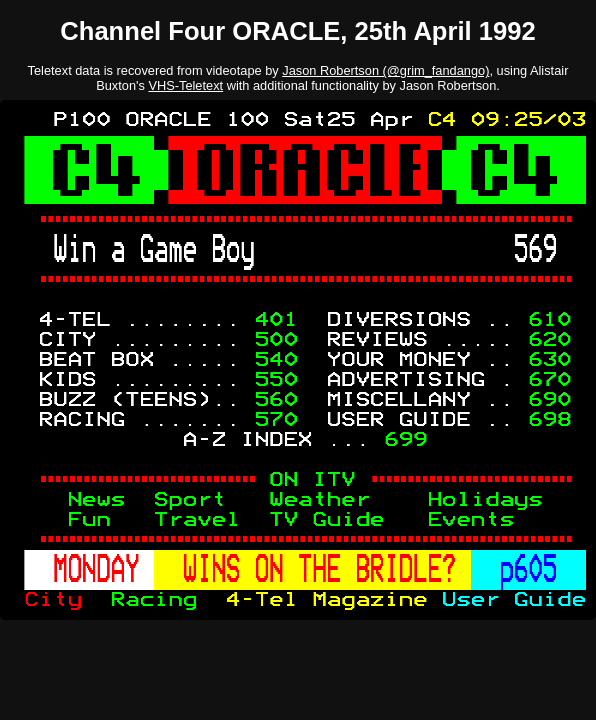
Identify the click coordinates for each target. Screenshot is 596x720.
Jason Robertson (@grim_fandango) (385, 70)
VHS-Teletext (185, 85)
